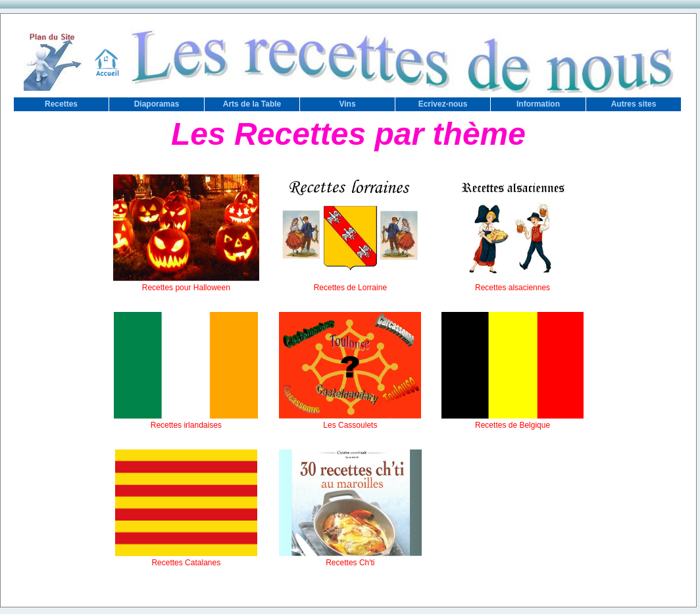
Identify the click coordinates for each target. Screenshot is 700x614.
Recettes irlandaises (186, 421)
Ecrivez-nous (443, 104)
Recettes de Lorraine (350, 283)
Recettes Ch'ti (350, 558)
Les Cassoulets (350, 421)
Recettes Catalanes (186, 558)
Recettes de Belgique (512, 421)
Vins (347, 104)
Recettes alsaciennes (513, 283)
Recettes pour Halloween (186, 283)
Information (538, 104)
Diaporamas (157, 104)
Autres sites (634, 104)
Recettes (61, 104)
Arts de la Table (252, 104)
